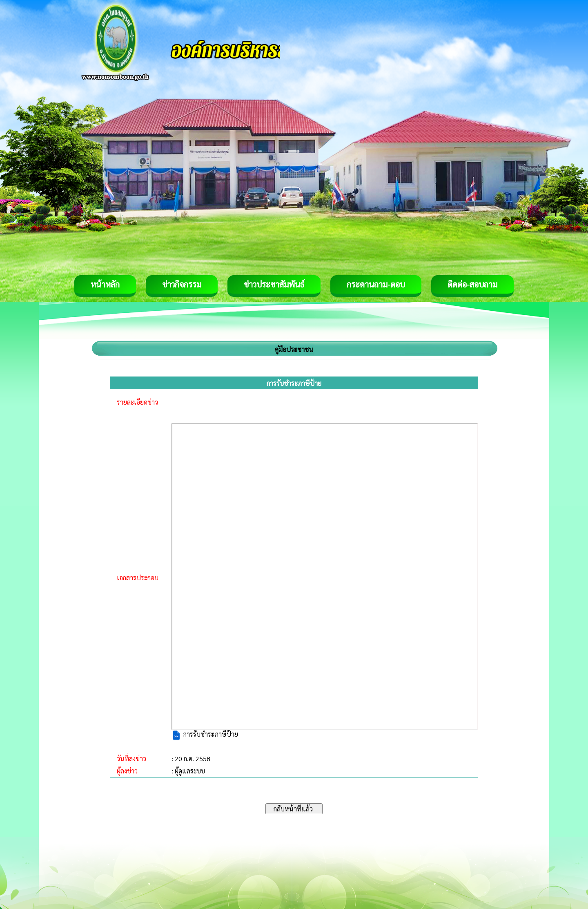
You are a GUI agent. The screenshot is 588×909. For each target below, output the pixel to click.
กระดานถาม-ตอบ (376, 284)
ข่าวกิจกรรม (182, 284)
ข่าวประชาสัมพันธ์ (274, 284)
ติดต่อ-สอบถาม (472, 284)
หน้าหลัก (105, 284)
